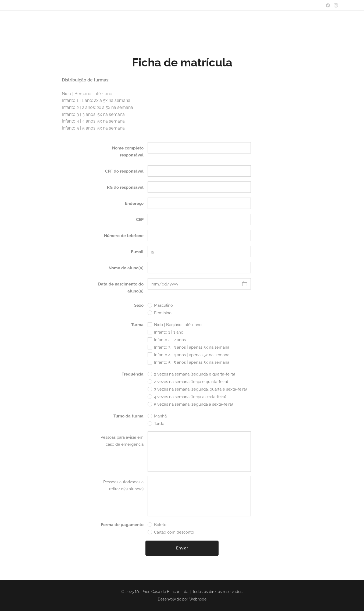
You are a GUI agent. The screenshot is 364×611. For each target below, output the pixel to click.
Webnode (198, 599)
